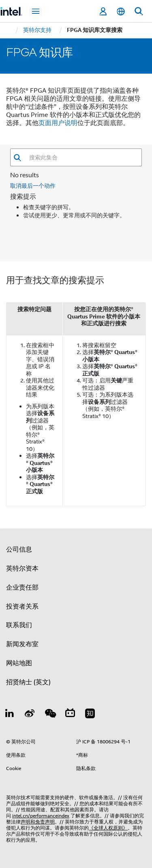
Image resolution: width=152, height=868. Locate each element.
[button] (17, 158)
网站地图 (19, 663)
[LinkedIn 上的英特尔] (10, 715)
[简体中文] (121, 12)
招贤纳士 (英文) (28, 682)
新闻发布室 (22, 644)
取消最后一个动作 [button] (33, 186)
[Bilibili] (70, 715)
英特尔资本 (22, 569)
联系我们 (19, 625)
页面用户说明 (58, 123)
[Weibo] (30, 715)
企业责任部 (22, 588)
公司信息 (19, 550)
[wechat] (50, 715)
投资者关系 (22, 607)
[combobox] (81, 157)
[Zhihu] (90, 715)
